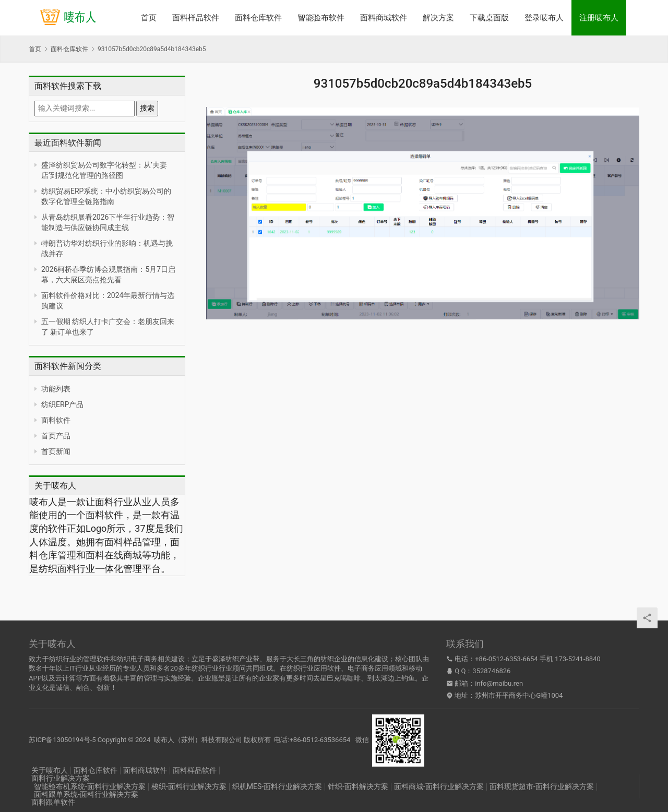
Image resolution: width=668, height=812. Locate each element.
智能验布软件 (321, 18)
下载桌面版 (489, 18)
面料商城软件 (384, 18)
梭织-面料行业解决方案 (189, 786)
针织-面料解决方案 (358, 786)
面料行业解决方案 (61, 778)
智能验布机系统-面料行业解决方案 (90, 786)
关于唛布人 (50, 770)
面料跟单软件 (53, 802)
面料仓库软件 (258, 18)
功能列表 (56, 389)
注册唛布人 (599, 18)
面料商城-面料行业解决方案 (439, 786)
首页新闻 (56, 451)
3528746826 (491, 671)
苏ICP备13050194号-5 (62, 740)
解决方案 (438, 18)
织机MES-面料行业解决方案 (277, 786)
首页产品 (56, 436)
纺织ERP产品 (62, 404)
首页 (149, 18)
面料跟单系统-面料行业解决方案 (86, 794)
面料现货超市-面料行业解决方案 (542, 786)
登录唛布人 (544, 18)
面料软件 (56, 420)
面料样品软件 (196, 18)
